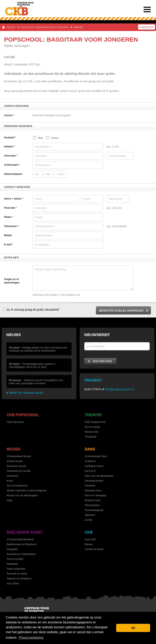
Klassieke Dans (93, 491)
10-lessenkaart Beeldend (20, 539)
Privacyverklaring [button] (31, 638)
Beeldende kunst (25, 532)
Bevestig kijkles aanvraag (124, 311)
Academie (90, 461)
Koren (10, 481)
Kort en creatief (15, 559)
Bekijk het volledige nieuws (26, 393)
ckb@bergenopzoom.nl (119, 389)
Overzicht (147, 27)
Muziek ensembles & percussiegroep (27, 491)
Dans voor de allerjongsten (99, 476)
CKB (89, 532)
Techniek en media (17, 574)
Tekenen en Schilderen (19, 579)
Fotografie (12, 549)
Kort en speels (93, 427)
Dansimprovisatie (94, 481)
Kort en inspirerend (17, 486)
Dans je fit (90, 471)
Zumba (88, 520)
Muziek (11, 27)
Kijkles (78, 27)
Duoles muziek (15, 461)
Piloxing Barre (92, 505)
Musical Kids (92, 432)
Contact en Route (94, 549)
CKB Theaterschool (95, 422)
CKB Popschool (23, 415)
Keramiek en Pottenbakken (21, 554)
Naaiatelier (12, 564)
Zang (9, 500)
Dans (90, 449)
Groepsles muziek (16, 466)
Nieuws (14, 335)
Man (41, 138)
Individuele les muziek (19, 471)
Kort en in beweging (95, 495)
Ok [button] (133, 628)
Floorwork (90, 486)
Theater (93, 415)
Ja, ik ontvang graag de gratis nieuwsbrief (32, 310)
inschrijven (100, 361)
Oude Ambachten (16, 569)
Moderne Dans (93, 500)
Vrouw (55, 138)
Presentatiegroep (94, 510)
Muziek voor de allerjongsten (22, 495)
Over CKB (90, 539)
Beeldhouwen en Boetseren (22, 544)
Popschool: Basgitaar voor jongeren (45, 27)
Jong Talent (13, 583)
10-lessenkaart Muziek (19, 456)
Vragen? (93, 380)
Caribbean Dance (94, 466)
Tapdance (90, 515)
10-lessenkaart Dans (96, 456)
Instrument (12, 476)
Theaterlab (90, 437)
